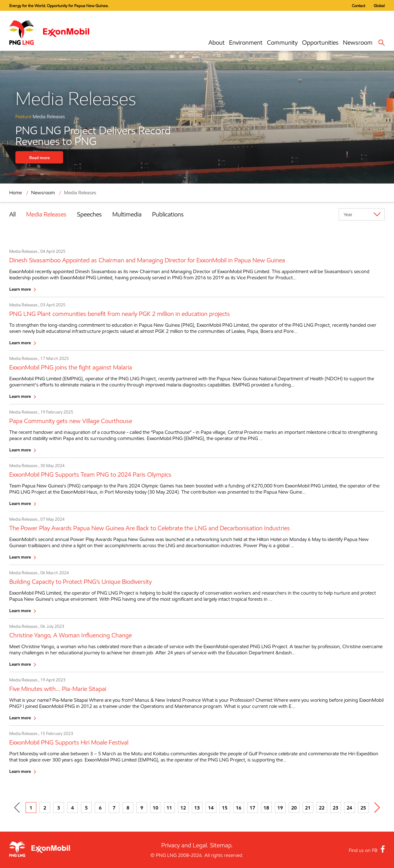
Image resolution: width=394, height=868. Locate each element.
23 (336, 808)
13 (197, 808)
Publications (168, 214)
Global (379, 6)
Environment (246, 42)
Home (16, 193)
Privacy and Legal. (185, 845)
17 (252, 808)
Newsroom (358, 42)
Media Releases (80, 193)
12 (183, 808)
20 (294, 808)
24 (349, 808)
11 (169, 808)
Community (282, 42)
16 (239, 808)
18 (266, 808)
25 (363, 808)
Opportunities (320, 42)
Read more (39, 157)
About (217, 42)
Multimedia (127, 214)
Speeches (89, 214)
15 (225, 808)
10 (155, 808)
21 (308, 808)
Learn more (20, 289)
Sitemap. (221, 845)
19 (280, 808)
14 (211, 808)
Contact (358, 6)
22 (322, 808)
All (12, 214)
